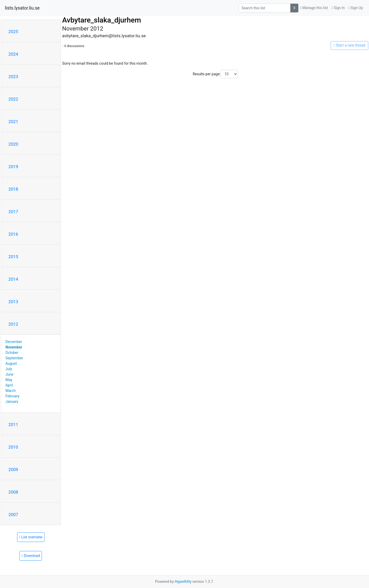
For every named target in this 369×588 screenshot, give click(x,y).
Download (31, 556)
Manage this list (314, 8)
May (9, 380)
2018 (13, 189)
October (12, 353)
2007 (13, 515)
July (9, 369)
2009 (13, 470)
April (9, 385)
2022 (13, 99)
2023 (13, 77)
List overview (31, 537)
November (14, 347)
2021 (13, 122)
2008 (13, 492)
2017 (13, 212)
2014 (13, 279)
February (12, 396)
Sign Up (356, 8)
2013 (13, 302)
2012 (13, 324)
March (11, 391)
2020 (13, 144)
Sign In (338, 8)
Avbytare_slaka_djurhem (102, 20)
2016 (13, 234)
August (11, 363)
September (14, 358)
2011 (13, 425)
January (12, 401)
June (9, 374)
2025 (13, 32)
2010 (13, 447)
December (14, 342)
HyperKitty (183, 582)
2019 (13, 167)
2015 (13, 257)
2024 (13, 54)
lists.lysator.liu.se (22, 8)
